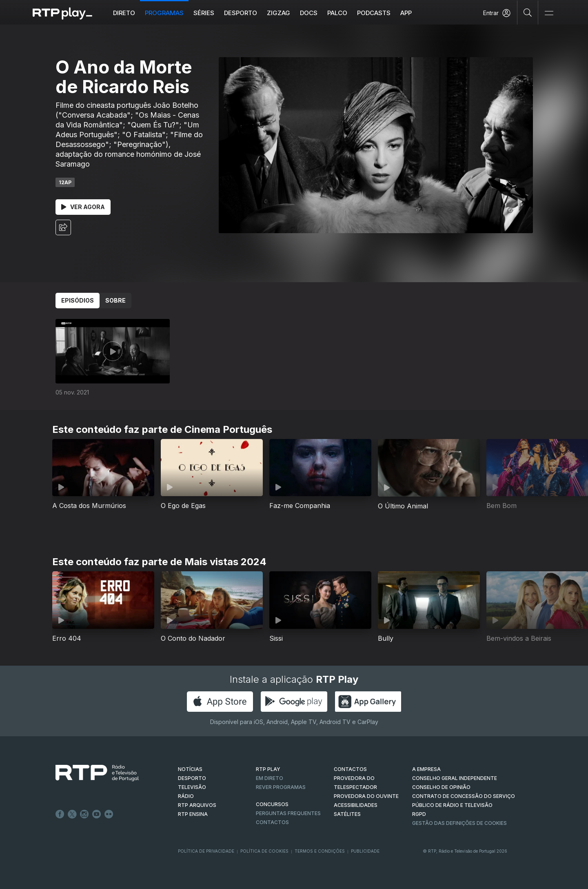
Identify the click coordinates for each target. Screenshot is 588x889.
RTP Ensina (193, 814)
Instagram (84, 814)
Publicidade (365, 851)
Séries (204, 13)
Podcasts (374, 13)
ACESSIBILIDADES (356, 805)
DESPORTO (192, 778)
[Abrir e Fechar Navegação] (549, 13)
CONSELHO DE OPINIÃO (441, 787)
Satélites (347, 814)
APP (406, 13)
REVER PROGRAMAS (281, 787)
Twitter (72, 814)
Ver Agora (83, 207)
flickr (109, 814)
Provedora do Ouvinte (366, 796)
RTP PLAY (268, 769)
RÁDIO (186, 796)
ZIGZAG (278, 13)
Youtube (97, 814)
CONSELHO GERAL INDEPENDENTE (455, 778)
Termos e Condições (320, 851)
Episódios (78, 300)
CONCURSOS (272, 804)
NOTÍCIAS (190, 769)
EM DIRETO (270, 778)
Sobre (115, 300)
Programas (164, 13)
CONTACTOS (350, 769)
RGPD (419, 814)
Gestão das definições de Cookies (459, 823)
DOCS (309, 13)
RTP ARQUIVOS (197, 805)
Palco (337, 13)
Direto (124, 13)
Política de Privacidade (206, 851)
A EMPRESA (426, 769)
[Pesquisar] (528, 12)
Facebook (60, 814)
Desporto (241, 13)
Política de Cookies (264, 851)
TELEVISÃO (192, 787)
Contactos (272, 822)
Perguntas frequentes (288, 813)
